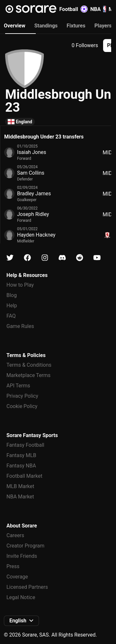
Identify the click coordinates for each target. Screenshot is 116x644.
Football (73, 9)
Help (12, 306)
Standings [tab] (46, 26)
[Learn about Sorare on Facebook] (27, 258)
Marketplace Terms (29, 375)
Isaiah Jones (32, 152)
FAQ (11, 316)
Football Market (24, 476)
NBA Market (20, 497)
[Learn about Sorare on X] (10, 258)
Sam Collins (31, 173)
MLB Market (20, 486)
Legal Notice (21, 597)
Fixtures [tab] (76, 26)
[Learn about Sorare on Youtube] (97, 258)
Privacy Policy (22, 396)
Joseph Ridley (33, 214)
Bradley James (34, 194)
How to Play (20, 285)
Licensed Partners (27, 587)
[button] (21, 621)
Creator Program (25, 546)
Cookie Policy (22, 406)
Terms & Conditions (29, 365)
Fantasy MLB (21, 455)
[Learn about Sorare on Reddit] (80, 258)
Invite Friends (22, 556)
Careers (15, 535)
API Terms (18, 386)
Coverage (17, 577)
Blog (12, 295)
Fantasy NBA (21, 466)
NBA (98, 9)
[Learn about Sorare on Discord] (62, 258)
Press (13, 566)
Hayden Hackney (36, 235)
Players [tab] (103, 26)
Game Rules (20, 326)
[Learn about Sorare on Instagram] (45, 258)
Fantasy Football (25, 445)
